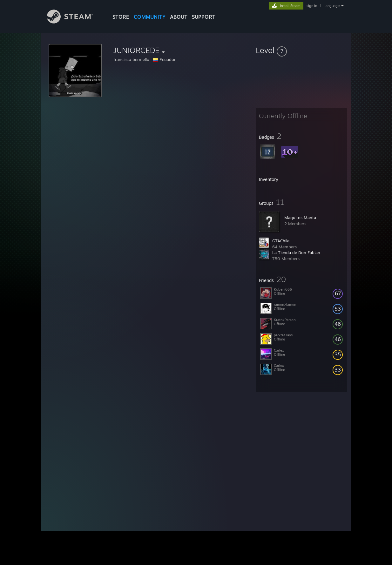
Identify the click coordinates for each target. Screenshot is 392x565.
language (332, 6)
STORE (121, 17)
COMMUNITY (150, 17)
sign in (312, 6)
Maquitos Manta (300, 218)
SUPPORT (204, 17)
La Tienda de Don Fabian (296, 252)
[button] (301, 50)
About (179, 17)
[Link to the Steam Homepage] (75, 22)
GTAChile (281, 241)
